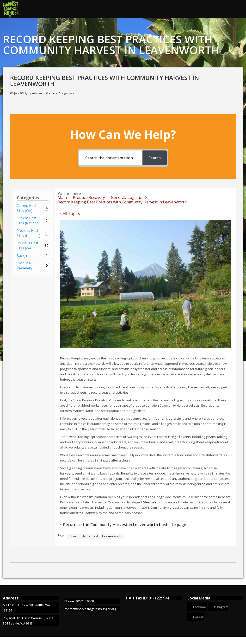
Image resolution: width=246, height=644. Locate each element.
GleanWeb (150, 502)
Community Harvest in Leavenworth (95, 536)
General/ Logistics (60, 93)
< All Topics (70, 214)
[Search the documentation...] (111, 158)
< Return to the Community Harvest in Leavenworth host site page (123, 525)
